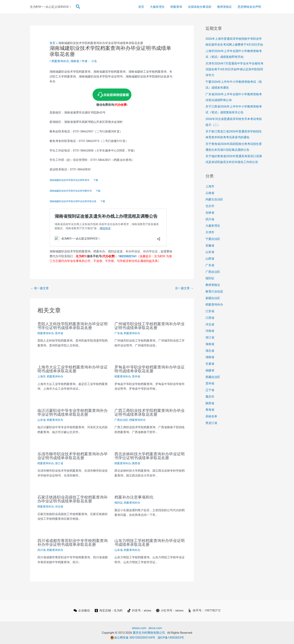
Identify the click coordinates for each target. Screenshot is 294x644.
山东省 (42, 420)
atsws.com (139, 628)
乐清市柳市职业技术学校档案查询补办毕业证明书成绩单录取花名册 (73, 456)
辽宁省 (210, 390)
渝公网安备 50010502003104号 (133, 638)
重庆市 (210, 397)
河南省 (210, 331)
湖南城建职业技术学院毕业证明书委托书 (71, 191)
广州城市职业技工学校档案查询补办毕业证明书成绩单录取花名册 (150, 326)
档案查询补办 (60, 61)
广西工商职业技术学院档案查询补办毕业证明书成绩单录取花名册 (150, 412)
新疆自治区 (213, 298)
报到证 (119, 503)
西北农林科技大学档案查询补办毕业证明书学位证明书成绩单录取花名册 (150, 456)
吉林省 (210, 213)
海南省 (210, 344)
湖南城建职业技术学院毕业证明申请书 (69, 180)
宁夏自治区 (213, 239)
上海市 (42, 376)
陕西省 (136, 463)
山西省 (210, 259)
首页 (141, 7)
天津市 (210, 232)
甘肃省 (210, 364)
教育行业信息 (214, 292)
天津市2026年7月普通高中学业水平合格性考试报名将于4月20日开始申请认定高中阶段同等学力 (234, 69)
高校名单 (211, 416)
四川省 (42, 550)
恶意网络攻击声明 (249, 7)
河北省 (59, 507)
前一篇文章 (40, 288)
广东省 (119, 333)
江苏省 (210, 311)
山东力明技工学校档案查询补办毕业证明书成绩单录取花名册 (150, 543)
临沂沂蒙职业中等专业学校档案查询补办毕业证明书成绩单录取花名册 (73, 412)
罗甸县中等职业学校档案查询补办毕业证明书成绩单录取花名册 (150, 369)
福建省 (210, 370)
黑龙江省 (211, 423)
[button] (78, 7)
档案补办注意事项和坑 (134, 497)
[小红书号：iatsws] (170, 611)
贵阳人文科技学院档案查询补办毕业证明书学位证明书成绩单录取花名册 (73, 326)
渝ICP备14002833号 (171, 638)
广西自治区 (121, 420)
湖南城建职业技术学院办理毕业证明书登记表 (73, 201)
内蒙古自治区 (214, 199)
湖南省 (75, 61)
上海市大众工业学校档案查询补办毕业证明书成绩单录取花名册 (73, 369)
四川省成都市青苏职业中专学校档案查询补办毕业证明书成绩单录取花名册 (73, 543)
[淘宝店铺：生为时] (108, 611)
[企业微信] (81, 611)
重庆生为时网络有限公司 (149, 633)
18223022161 (127, 256)
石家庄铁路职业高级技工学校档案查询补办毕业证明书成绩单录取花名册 (73, 499)
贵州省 (59, 333)
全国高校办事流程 (200, 7)
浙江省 (59, 463)
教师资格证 (224, 7)
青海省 (210, 410)
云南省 (210, 193)
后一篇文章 (184, 288)
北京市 (210, 206)
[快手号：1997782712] (205, 611)
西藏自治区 (213, 377)
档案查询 (176, 7)
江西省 (210, 318)
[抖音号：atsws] (139, 611)
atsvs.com (155, 628)
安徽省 (210, 246)
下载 (96, 180)
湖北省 (210, 351)
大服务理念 (157, 7)
